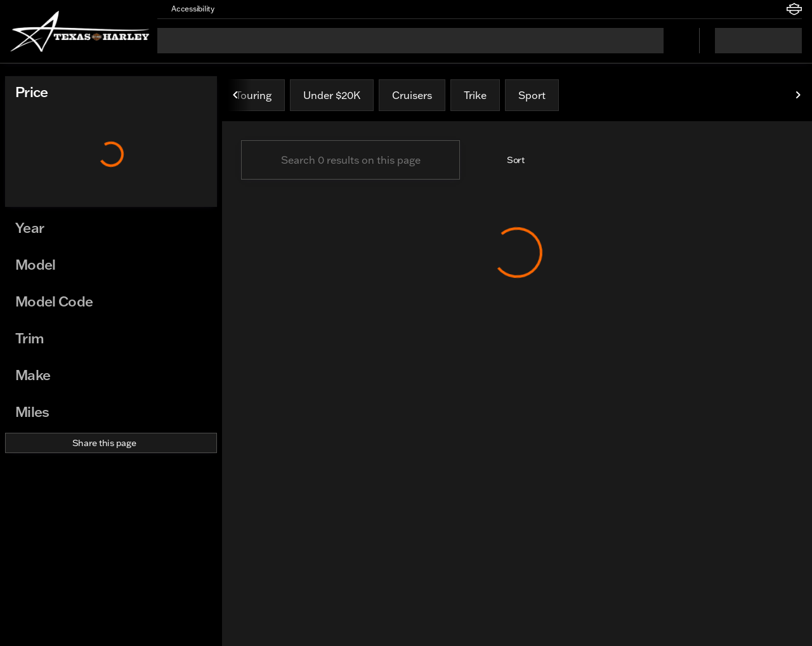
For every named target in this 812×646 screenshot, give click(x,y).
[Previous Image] (236, 95)
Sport (532, 95)
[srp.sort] (509, 160)
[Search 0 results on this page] (350, 160)
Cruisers (412, 95)
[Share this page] (111, 443)
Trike (475, 95)
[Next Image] (798, 95)
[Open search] (674, 41)
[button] (242, 9)
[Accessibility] (187, 9)
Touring (253, 95)
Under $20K (332, 95)
